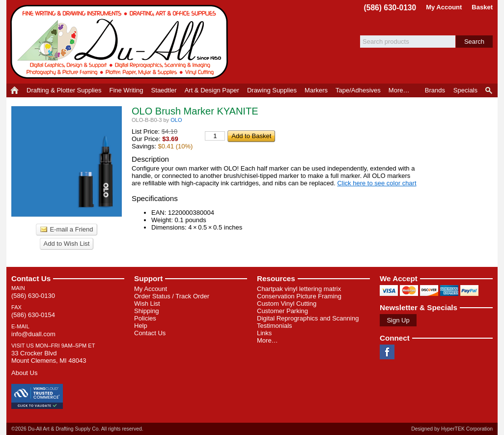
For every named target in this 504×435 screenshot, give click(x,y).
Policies (145, 318)
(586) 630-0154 (33, 315)
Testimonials (275, 326)
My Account (444, 7)
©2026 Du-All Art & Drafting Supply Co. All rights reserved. (77, 429)
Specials (465, 90)
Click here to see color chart (377, 183)
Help (141, 326)
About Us (24, 373)
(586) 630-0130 (390, 8)
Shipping (147, 311)
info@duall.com (33, 334)
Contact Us (31, 278)
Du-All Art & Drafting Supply (121, 42)
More (399, 90)
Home (14, 90)
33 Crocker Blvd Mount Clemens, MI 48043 (49, 357)
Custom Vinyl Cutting (287, 304)
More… (267, 340)
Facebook (387, 352)
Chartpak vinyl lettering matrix (299, 289)
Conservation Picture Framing (299, 296)
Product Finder (490, 90)
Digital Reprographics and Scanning (308, 318)
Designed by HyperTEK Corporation (452, 429)
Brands (435, 90)
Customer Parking (282, 311)
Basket (482, 7)
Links (264, 333)
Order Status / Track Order (172, 296)
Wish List (147, 304)
